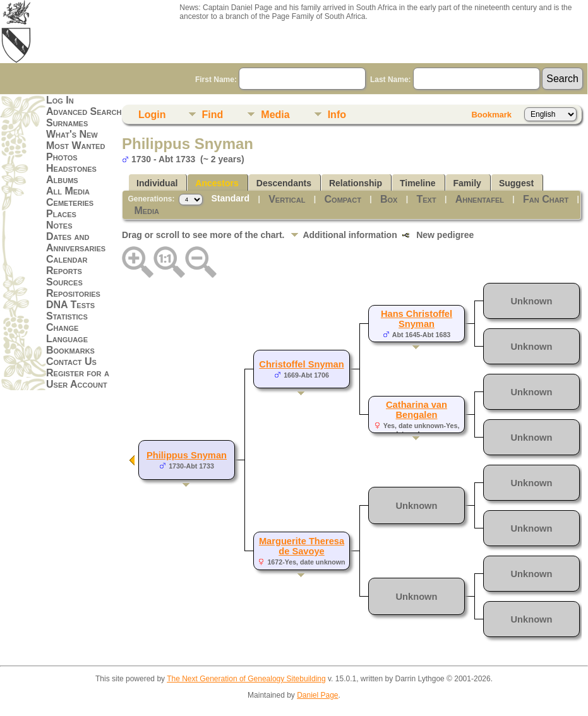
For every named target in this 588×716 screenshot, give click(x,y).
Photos (62, 157)
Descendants (284, 183)
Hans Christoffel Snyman (417, 319)
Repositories (73, 293)
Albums (62, 180)
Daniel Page (317, 695)
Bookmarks (70, 350)
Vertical (287, 199)
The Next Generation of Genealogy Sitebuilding (246, 679)
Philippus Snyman (187, 455)
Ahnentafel (480, 199)
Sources (64, 282)
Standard (230, 198)
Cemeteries (70, 202)
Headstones (71, 168)
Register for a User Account (78, 379)
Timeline (418, 183)
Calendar (67, 259)
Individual (157, 183)
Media (275, 115)
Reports (64, 271)
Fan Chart (546, 199)
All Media (68, 191)
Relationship (356, 183)
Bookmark (491, 115)
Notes (59, 225)
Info (337, 115)
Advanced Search (84, 111)
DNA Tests (70, 305)
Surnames (67, 123)
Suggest (516, 183)
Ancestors (217, 183)
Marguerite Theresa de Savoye (302, 546)
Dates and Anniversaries (76, 242)
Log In (60, 100)
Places (61, 214)
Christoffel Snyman (301, 364)
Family (467, 183)
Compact (343, 199)
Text (426, 199)
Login (152, 115)
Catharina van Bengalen (417, 410)
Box (389, 199)
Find (213, 115)
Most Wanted (75, 146)
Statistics (67, 316)
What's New (72, 134)
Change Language (67, 333)
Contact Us (71, 361)
